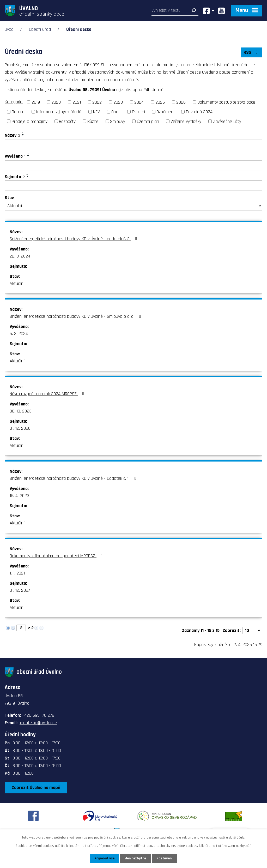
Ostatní (138, 112)
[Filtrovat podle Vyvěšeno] (133, 166)
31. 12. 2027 (20, 590)
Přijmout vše (104, 858)
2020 (56, 102)
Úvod (9, 29)
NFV (96, 112)
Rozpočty (67, 121)
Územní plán (148, 121)
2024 (139, 102)
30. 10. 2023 (21, 411)
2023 (118, 102)
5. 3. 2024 (19, 334)
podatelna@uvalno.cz (38, 723)
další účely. (237, 837)
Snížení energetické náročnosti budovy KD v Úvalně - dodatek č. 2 (74, 239)
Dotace (18, 112)
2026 (181, 102)
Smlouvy (118, 121)
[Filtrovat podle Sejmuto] (133, 185)
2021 (77, 102)
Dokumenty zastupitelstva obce (226, 102)
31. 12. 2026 (20, 428)
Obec (116, 112)
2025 (160, 102)
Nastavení (165, 858)
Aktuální (17, 283)
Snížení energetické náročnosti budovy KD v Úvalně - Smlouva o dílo (76, 316)
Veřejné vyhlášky (186, 121)
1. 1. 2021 (17, 573)
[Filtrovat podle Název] (133, 145)
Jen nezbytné (135, 858)
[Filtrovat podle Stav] (133, 206)
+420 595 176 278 (38, 715)
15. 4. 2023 (19, 496)
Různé (93, 121)
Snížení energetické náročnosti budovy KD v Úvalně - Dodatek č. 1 (74, 478)
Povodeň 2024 (199, 112)
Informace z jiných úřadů (59, 112)
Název (12, 135)
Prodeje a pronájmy (30, 121)
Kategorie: (14, 102)
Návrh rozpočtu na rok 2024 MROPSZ (48, 394)
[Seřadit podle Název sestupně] (23, 135)
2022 (97, 102)
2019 (36, 102)
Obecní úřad (40, 29)
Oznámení (165, 112)
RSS (252, 52)
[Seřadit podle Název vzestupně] (23, 133)
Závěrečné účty (227, 121)
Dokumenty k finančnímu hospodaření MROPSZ (57, 556)
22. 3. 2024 (20, 256)
